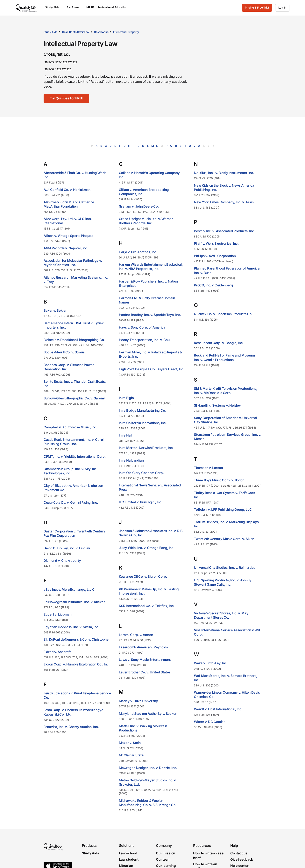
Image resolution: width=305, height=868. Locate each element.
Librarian (126, 866)
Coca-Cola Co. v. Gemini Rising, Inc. (71, 503)
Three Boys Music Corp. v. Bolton (219, 480)
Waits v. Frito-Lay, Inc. (211, 663)
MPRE (90, 7)
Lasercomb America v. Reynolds (143, 647)
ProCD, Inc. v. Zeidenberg (213, 285)
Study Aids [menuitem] (54, 7)
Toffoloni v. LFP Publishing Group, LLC (223, 510)
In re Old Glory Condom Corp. (141, 473)
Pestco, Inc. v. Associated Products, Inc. (224, 231)
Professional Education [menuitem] (114, 7)
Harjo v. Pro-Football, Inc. (138, 252)
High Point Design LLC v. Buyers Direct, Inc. (152, 369)
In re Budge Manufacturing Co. (142, 411)
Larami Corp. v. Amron (136, 635)
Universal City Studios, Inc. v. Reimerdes (225, 568)
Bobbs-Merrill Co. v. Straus (64, 352)
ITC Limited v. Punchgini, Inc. (141, 502)
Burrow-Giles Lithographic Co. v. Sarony (74, 398)
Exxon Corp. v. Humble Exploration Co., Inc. (77, 664)
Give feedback (242, 859)
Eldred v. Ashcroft (57, 652)
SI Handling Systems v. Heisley (217, 405)
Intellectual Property (126, 32)
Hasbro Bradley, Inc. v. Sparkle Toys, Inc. (150, 315)
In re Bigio (126, 398)
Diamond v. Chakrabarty (62, 561)
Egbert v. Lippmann (58, 614)
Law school (128, 853)
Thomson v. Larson (208, 468)
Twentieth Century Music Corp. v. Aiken (224, 539)
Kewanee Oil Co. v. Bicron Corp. (143, 577)
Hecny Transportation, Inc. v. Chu (144, 340)
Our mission (166, 853)
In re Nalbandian (131, 460)
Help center (239, 866)
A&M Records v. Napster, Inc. (66, 248)
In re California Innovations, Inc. (143, 423)
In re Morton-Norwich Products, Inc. (146, 448)
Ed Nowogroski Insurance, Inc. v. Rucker (74, 602)
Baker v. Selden (55, 310)
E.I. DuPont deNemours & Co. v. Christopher (77, 639)
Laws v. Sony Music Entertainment (145, 660)
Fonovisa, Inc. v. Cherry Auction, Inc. (71, 727)
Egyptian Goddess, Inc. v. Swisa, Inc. (71, 627)
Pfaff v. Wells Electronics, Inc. (216, 244)
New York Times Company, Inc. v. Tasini (224, 202)
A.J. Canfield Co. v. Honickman (67, 190)
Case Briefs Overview (76, 32)
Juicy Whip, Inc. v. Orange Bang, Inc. (147, 548)
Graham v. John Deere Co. (139, 206)
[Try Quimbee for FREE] (66, 98)
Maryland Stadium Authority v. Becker (148, 714)
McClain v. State (131, 755)
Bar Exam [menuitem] (75, 7)
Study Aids (50, 32)
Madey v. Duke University (138, 701)
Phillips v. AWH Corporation (215, 256)
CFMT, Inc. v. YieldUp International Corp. (75, 457)
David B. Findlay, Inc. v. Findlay (67, 548)
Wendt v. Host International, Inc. (218, 709)
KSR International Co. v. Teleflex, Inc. (147, 606)
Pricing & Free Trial (257, 7)
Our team (163, 859)
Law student (129, 859)
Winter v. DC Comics (209, 722)
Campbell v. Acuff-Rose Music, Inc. (70, 427)
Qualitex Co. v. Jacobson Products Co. (223, 314)
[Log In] (282, 8)
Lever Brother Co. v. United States (145, 672)
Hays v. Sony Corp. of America (142, 327)
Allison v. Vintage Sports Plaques (68, 236)
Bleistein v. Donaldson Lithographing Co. (74, 340)
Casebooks (101, 32)
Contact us (239, 853)
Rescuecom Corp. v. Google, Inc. (219, 343)
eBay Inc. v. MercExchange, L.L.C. (70, 590)
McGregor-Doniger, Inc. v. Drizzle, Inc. (148, 768)
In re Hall (125, 435)
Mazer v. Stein (130, 743)
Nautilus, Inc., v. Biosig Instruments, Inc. (224, 173)
